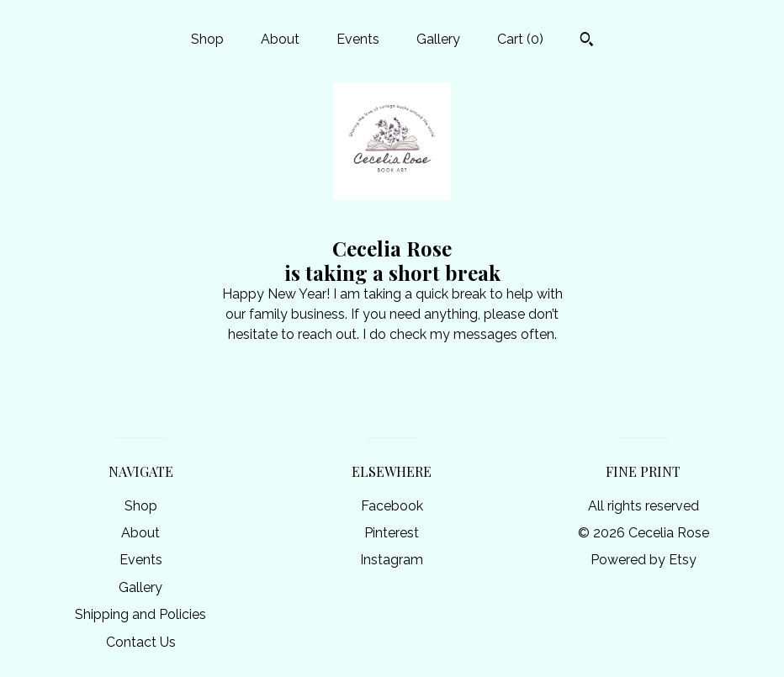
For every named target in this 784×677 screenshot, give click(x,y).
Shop (207, 39)
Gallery (438, 39)
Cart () (520, 39)
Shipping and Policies (140, 614)
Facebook (392, 506)
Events (358, 39)
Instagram (392, 560)
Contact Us (141, 642)
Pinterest (392, 533)
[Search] (587, 41)
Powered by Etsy (644, 560)
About (280, 39)
